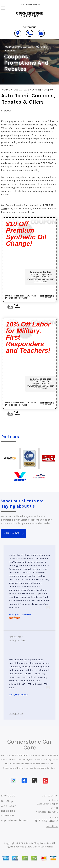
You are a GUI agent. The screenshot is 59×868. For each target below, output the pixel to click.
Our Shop (42, 47)
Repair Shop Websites (38, 843)
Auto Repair (9, 806)
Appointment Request (15, 820)
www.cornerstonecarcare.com (40, 279)
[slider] (15, 618)
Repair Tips (8, 811)
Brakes (13, 637)
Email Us (52, 826)
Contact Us (8, 816)
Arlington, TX (16, 713)
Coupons (10, 51)
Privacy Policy (45, 847)
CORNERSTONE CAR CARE (20, 47)
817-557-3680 (46, 163)
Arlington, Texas (18, 640)
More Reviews (14, 533)
